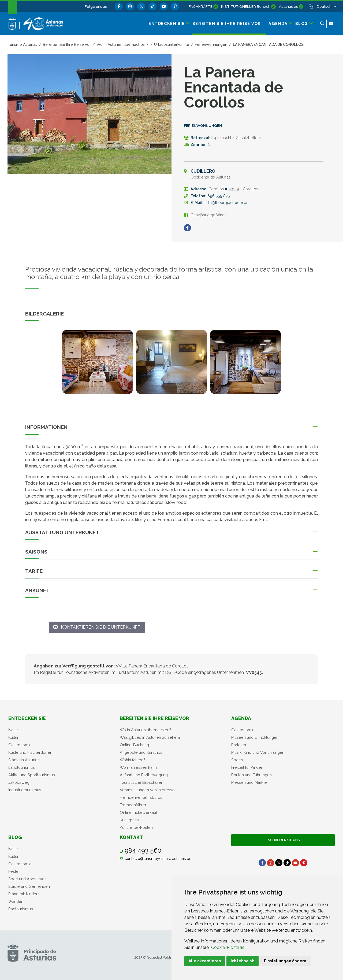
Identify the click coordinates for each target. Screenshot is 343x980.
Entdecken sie (27, 718)
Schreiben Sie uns (283, 840)
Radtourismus (21, 909)
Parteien (239, 745)
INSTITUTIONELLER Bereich (246, 6)
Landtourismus (22, 767)
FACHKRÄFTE (201, 6)
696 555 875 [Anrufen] (219, 196)
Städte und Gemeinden (29, 886)
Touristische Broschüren (141, 782)
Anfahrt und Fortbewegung (144, 775)
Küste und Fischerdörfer (30, 752)
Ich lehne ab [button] (243, 961)
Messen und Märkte (249, 782)
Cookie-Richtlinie (228, 947)
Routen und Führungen (251, 775)
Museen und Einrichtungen (255, 737)
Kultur (13, 737)
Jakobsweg (19, 782)
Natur (13, 730)
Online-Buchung (134, 745)
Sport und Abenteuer (27, 879)
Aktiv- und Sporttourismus (32, 775)
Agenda (241, 718)
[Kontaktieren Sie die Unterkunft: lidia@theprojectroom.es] (97, 627)
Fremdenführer (133, 805)
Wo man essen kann (138, 767)
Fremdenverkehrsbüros (141, 797)
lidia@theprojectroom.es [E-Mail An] (226, 203)
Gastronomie (20, 745)
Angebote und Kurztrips (141, 752)
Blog (15, 837)
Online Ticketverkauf (138, 812)
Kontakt (131, 837)
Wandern (16, 901)
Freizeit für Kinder (247, 767)
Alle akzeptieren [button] (205, 961)
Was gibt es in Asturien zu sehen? (150, 737)
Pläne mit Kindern (24, 894)
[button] (326, 6)
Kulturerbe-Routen (136, 827)
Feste (13, 871)
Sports (237, 760)
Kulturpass (129, 820)
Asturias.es (288, 6)
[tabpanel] (98, 365)
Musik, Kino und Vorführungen (258, 752)
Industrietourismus (25, 790)
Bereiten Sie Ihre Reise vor (154, 718)
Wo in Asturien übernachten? (146, 730)
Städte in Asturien (24, 760)
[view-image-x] (98, 362)
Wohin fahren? (133, 760)
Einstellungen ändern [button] (285, 961)
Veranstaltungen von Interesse (147, 790)
